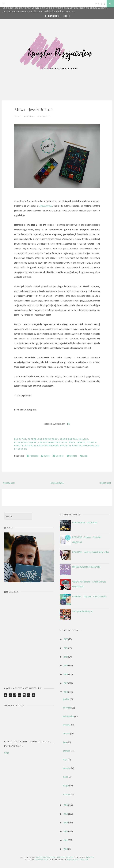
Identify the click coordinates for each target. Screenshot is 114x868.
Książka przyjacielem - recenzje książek (54, 857)
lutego (66, 786)
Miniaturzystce (46, 206)
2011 (66, 840)
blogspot (20, 439)
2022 (66, 639)
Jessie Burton (69, 439)
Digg (84, 456)
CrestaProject (41, 860)
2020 (66, 657)
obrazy (81, 442)
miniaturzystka (58, 442)
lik (69, 424)
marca (65, 777)
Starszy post (105, 483)
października (68, 716)
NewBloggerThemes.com (78, 860)
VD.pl (6, 753)
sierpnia (66, 734)
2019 (66, 665)
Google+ (58, 456)
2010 (66, 849)
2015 (66, 805)
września (67, 725)
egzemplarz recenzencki (43, 439)
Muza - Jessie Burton (33, 109)
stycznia (66, 794)
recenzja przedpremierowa (42, 446)
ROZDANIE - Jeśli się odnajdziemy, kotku (91, 552)
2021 (66, 648)
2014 (66, 814)
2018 (66, 674)
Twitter (46, 456)
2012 (66, 831)
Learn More (52, 16)
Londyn (43, 442)
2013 (66, 823)
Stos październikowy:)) (82, 611)
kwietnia (66, 768)
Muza (72, 442)
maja (65, 759)
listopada (67, 708)
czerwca (66, 751)
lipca (65, 742)
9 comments (45, 116)
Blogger (90, 857)
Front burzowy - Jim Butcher (85, 522)
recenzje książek (71, 446)
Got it (66, 16)
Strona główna (57, 483)
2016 (66, 692)
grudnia (66, 699)
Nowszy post (9, 483)
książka (84, 439)
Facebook (33, 456)
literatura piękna (25, 442)
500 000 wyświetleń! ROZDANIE (86, 567)
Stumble (72, 456)
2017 (66, 683)
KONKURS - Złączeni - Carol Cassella (89, 596)
